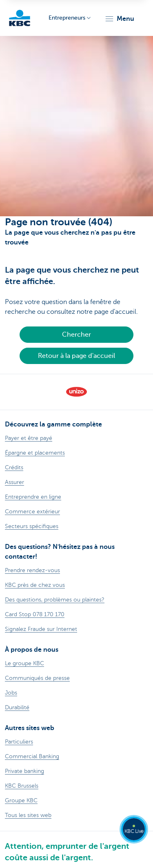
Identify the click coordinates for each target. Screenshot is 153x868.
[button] (119, 19)
